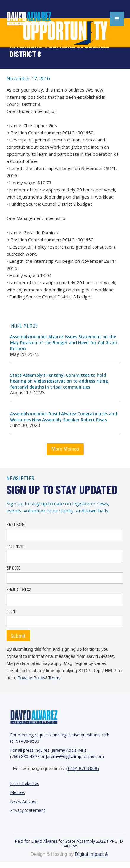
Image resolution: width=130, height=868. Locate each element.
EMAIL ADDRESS (19, 589)
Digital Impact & (91, 854)
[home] (36, 19)
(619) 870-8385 (82, 769)
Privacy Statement (28, 810)
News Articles (23, 801)
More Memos (65, 449)
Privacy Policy (31, 678)
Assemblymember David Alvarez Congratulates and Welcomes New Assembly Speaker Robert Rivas (64, 417)
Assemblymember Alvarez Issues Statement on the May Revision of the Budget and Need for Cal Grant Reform (64, 343)
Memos (18, 792)
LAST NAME (15, 546)
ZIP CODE (14, 568)
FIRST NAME (16, 524)
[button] (117, 19)
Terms (54, 678)
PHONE (12, 611)
